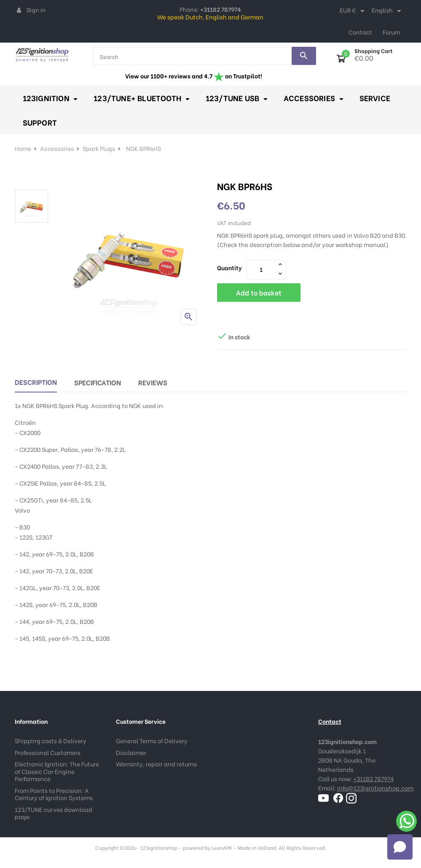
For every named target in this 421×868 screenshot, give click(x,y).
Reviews (153, 382)
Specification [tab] (98, 382)
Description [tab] (36, 382)
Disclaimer (131, 752)
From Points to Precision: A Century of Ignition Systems (54, 794)
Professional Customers (48, 752)
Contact (360, 32)
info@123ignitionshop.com (375, 788)
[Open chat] (400, 847)
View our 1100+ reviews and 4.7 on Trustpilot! (194, 76)
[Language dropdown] (388, 11)
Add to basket (259, 292)
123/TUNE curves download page (54, 813)
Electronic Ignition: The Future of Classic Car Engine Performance (57, 771)
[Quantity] (261, 269)
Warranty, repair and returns (156, 764)
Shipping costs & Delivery (51, 740)
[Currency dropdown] (354, 11)
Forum (391, 32)
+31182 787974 (373, 778)
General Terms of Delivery (152, 740)
